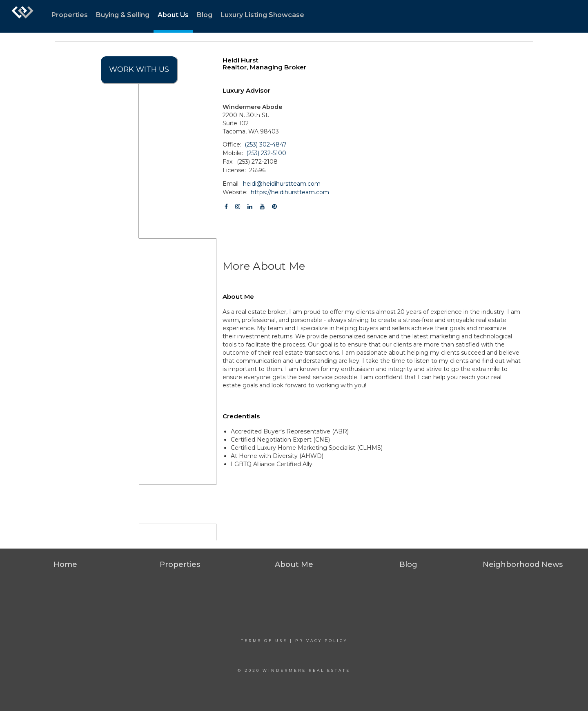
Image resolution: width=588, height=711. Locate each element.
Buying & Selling (123, 15)
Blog (205, 15)
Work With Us (139, 69)
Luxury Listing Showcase (262, 15)
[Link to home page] (22, 16)
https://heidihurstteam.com (290, 192)
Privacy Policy (321, 641)
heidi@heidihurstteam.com (282, 184)
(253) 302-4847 (266, 144)
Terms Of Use (264, 641)
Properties (70, 15)
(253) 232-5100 (266, 153)
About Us (173, 15)
